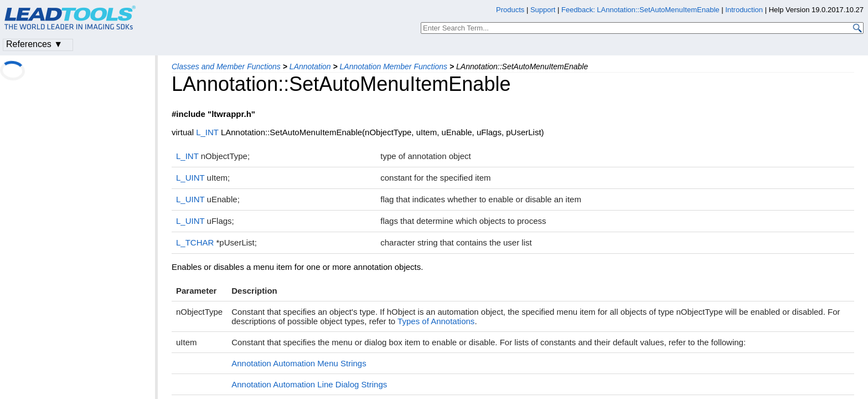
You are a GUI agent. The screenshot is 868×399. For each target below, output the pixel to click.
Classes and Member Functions (226, 66)
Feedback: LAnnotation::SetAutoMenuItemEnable (640, 10)
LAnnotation (310, 66)
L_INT (207, 132)
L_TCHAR (195, 242)
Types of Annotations (436, 321)
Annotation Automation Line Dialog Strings (309, 384)
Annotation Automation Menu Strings (299, 363)
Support (543, 10)
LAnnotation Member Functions (394, 66)
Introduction (744, 10)
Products (510, 10)
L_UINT (190, 178)
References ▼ (34, 44)
